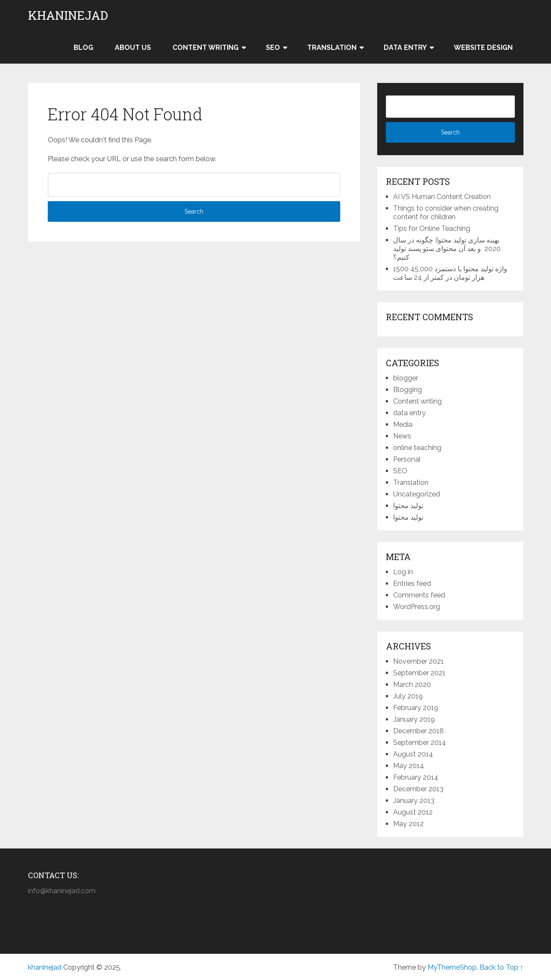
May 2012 (408, 824)
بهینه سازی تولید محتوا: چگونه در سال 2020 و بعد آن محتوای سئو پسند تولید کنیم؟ (447, 249)
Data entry (405, 47)
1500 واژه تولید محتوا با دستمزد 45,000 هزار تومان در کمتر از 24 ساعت (450, 273)
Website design (483, 47)
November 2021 (419, 661)
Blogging (408, 390)
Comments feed (419, 595)
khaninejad (68, 15)
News (402, 436)
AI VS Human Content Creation (442, 197)
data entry (409, 413)
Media (403, 424)
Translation (332, 47)
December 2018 (419, 731)
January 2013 (414, 801)
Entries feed (412, 583)
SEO (273, 47)
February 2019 (416, 708)
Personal (407, 459)
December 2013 (418, 789)
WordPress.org (417, 607)
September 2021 (419, 673)
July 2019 (408, 696)
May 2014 (409, 766)
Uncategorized (417, 494)
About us (133, 47)
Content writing (206, 47)
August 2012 (413, 812)
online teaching (417, 448)
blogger (406, 378)
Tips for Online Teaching (432, 228)
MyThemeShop (452, 967)
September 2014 (420, 743)
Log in (403, 572)
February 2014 (416, 777)
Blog (83, 47)
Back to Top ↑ (502, 967)
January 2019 (414, 719)
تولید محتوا (408, 506)
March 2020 (412, 684)
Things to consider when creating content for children (446, 213)
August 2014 (413, 754)
